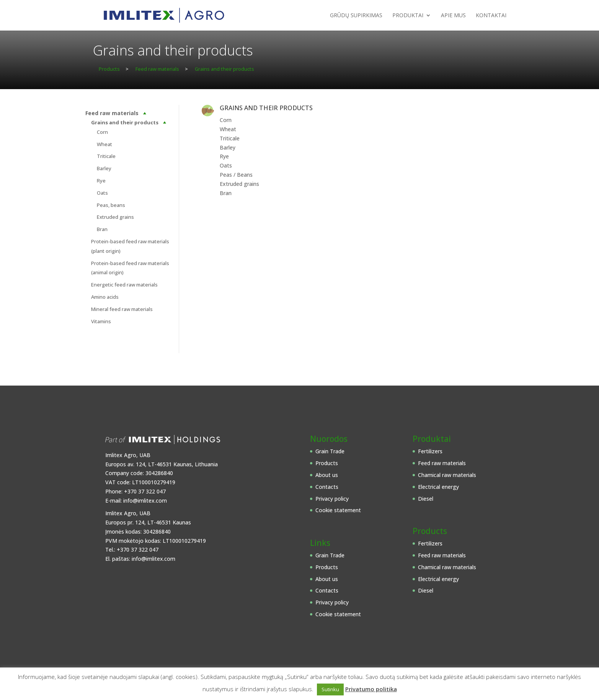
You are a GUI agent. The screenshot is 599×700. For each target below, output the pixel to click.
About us (327, 475)
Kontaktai (491, 16)
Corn (102, 132)
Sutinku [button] (330, 689)
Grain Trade (330, 451)
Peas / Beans (236, 175)
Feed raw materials (112, 113)
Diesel (426, 499)
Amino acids (105, 297)
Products (327, 463)
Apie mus (453, 16)
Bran (102, 229)
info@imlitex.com (145, 501)
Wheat (104, 144)
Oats (102, 193)
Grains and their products (125, 122)
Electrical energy (438, 487)
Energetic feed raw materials (124, 285)
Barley (104, 168)
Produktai (408, 16)
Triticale (106, 156)
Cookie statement (338, 510)
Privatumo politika (371, 689)
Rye (101, 181)
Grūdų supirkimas (356, 16)
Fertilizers (430, 451)
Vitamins (101, 321)
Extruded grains (115, 217)
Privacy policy (332, 499)
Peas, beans (111, 205)
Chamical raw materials (447, 475)
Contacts (327, 487)
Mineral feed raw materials (122, 309)
